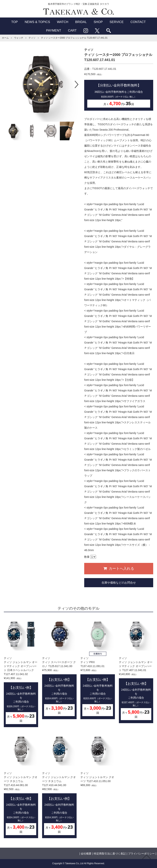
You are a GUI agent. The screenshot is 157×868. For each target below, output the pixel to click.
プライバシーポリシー (141, 854)
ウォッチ (19, 38)
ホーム (5, 38)
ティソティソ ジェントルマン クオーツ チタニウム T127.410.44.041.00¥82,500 (59, 785)
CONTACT (138, 22)
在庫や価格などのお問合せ (119, 583)
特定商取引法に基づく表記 (110, 854)
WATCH (63, 22)
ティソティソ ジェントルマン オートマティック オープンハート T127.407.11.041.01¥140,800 (136, 670)
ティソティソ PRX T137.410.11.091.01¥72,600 (98, 668)
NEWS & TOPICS (37, 22)
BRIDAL (81, 22)
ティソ (32, 38)
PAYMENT (54, 31)
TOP (14, 22)
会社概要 (86, 854)
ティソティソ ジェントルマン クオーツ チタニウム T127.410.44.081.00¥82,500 (21, 785)
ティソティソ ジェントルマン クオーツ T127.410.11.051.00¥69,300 (98, 760)
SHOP (98, 22)
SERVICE (117, 22)
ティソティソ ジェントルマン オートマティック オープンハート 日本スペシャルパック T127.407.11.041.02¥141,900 (21, 672)
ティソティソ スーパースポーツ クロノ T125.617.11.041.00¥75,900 (59, 668)
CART (72, 31)
